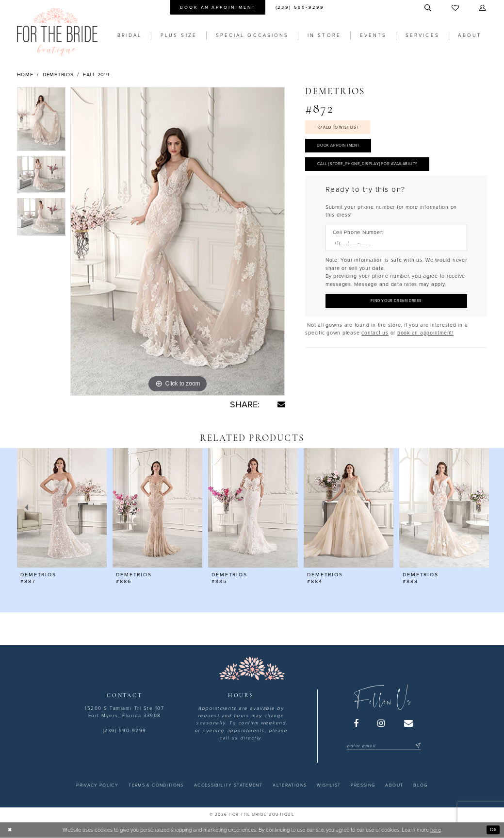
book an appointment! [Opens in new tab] (425, 344)
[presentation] (62, 508)
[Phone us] (300, 7)
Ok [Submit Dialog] (492, 830)
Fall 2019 (96, 75)
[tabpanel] (41, 121)
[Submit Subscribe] (417, 746)
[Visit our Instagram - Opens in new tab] (382, 723)
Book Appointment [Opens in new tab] (343, 150)
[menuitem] (218, 7)
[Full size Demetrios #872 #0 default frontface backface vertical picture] (178, 241)
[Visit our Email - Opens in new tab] (409, 723)
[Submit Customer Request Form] (396, 311)
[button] (484, 8)
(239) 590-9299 (125, 731)
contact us (375, 344)
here (436, 830)
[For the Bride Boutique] (57, 32)
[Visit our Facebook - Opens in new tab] (357, 723)
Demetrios (58, 75)
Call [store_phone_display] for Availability (377, 171)
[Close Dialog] (11, 830)
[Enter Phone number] (393, 252)
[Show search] (428, 8)
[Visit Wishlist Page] (456, 8)
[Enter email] (383, 746)
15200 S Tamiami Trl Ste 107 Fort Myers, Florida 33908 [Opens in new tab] (124, 712)
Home (25, 75)
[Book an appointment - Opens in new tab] (218, 7)
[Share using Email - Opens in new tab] (281, 404)
